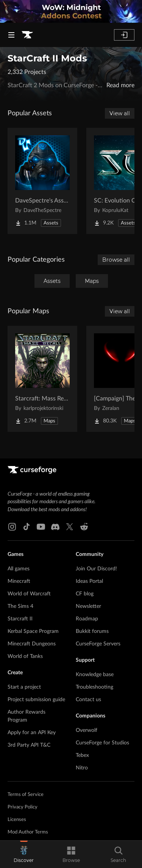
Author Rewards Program (27, 716)
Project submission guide (36, 700)
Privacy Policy (23, 807)
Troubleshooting (94, 687)
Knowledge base (95, 675)
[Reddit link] (84, 527)
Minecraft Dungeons (32, 644)
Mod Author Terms (28, 832)
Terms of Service (26, 795)
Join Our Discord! (96, 569)
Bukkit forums (92, 631)
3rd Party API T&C (29, 745)
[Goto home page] (27, 35)
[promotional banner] (71, 11)
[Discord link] (55, 527)
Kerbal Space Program (33, 631)
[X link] (70, 527)
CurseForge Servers (98, 644)
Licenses (17, 820)
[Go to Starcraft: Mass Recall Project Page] (42, 379)
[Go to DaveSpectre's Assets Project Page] (42, 181)
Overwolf (87, 730)
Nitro (82, 768)
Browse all (116, 260)
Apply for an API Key (32, 733)
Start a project (24, 687)
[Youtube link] (41, 527)
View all (120, 113)
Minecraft (19, 581)
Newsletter (88, 606)
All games (19, 569)
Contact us (88, 700)
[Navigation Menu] (11, 35)
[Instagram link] (12, 527)
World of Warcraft (29, 594)
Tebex (82, 755)
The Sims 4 (20, 606)
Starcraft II (20, 619)
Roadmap (87, 619)
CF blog (85, 594)
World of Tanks (25, 656)
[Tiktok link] (27, 527)
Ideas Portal (89, 581)
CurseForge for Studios (102, 743)
